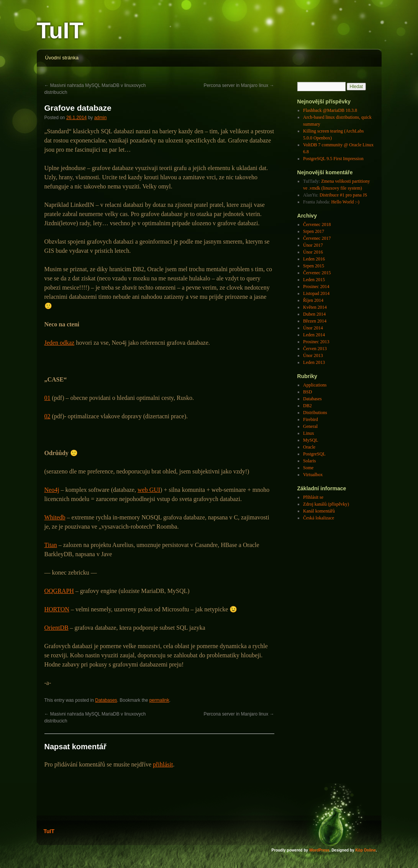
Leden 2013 (314, 362)
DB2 (307, 406)
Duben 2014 (314, 314)
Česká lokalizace (319, 518)
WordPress (319, 850)
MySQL (311, 440)
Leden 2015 (314, 280)
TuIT (60, 30)
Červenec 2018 (317, 224)
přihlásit (163, 764)
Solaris (309, 461)
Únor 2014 (313, 328)
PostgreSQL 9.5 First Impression (333, 159)
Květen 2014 (315, 307)
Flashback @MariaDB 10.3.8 (330, 110)
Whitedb (55, 517)
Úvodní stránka (62, 58)
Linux (309, 433)
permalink (159, 700)
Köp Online (365, 850)
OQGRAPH (59, 591)
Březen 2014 (315, 321)
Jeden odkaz (60, 343)
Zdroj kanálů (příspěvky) (326, 504)
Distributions (315, 413)
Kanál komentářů (319, 511)
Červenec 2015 (317, 273)
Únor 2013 (313, 355)
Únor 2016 (313, 252)
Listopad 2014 (316, 293)
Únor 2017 (313, 245)
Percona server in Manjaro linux (239, 85)
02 (48, 416)
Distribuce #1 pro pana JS (343, 195)
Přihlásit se (313, 497)
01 (48, 398)
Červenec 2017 (317, 238)
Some (308, 468)
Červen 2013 (315, 349)
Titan (51, 545)
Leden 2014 (314, 335)
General (310, 426)
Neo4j (52, 490)
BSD (307, 392)
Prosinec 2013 (316, 342)
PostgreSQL (314, 454)
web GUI (149, 490)
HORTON (57, 609)
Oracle (309, 447)
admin (101, 118)
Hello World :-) (345, 202)
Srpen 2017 (314, 231)
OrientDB (57, 628)
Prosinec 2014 (316, 287)
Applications (315, 385)
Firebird (311, 419)
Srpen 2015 (314, 266)
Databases (106, 700)
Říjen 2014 (313, 300)
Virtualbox (313, 475)
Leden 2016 (314, 259)
